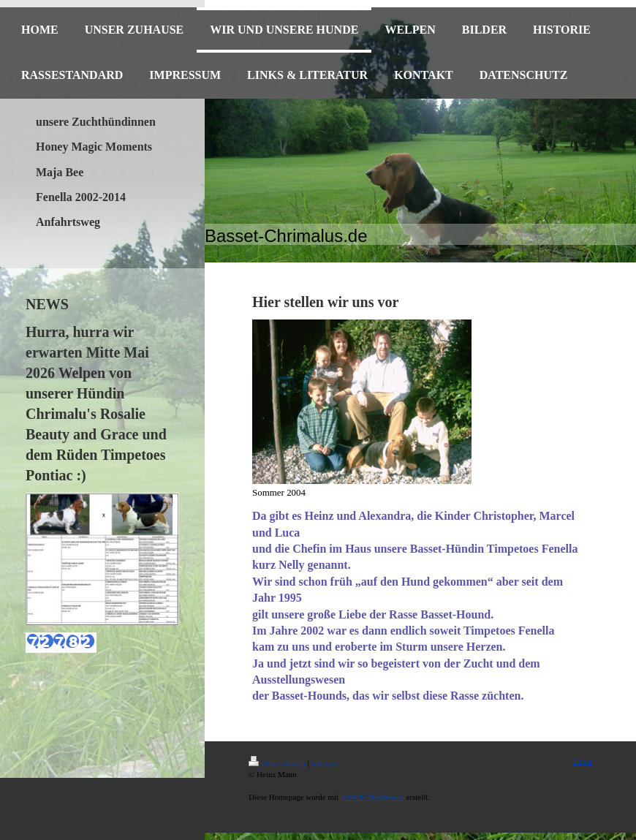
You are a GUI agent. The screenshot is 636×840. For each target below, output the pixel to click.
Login (583, 761)
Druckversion (277, 763)
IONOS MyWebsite (372, 797)
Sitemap (325, 763)
